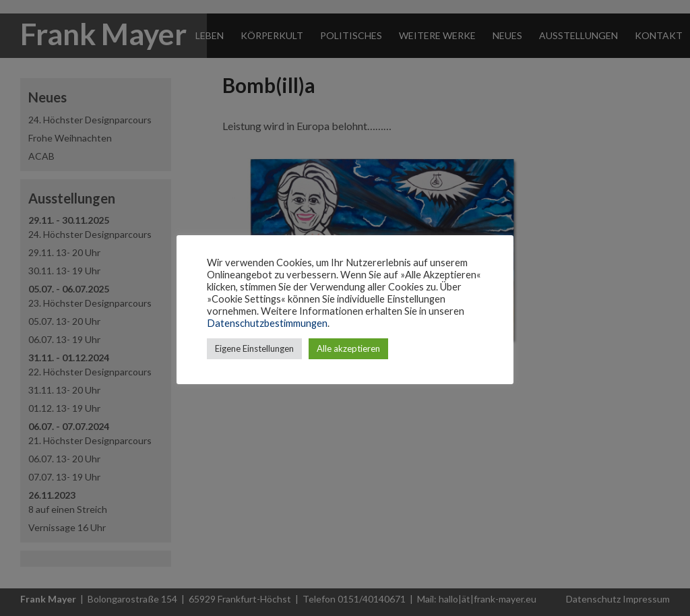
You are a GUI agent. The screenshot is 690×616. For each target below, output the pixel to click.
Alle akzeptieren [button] (348, 348)
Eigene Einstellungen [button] (254, 348)
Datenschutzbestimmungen (267, 323)
